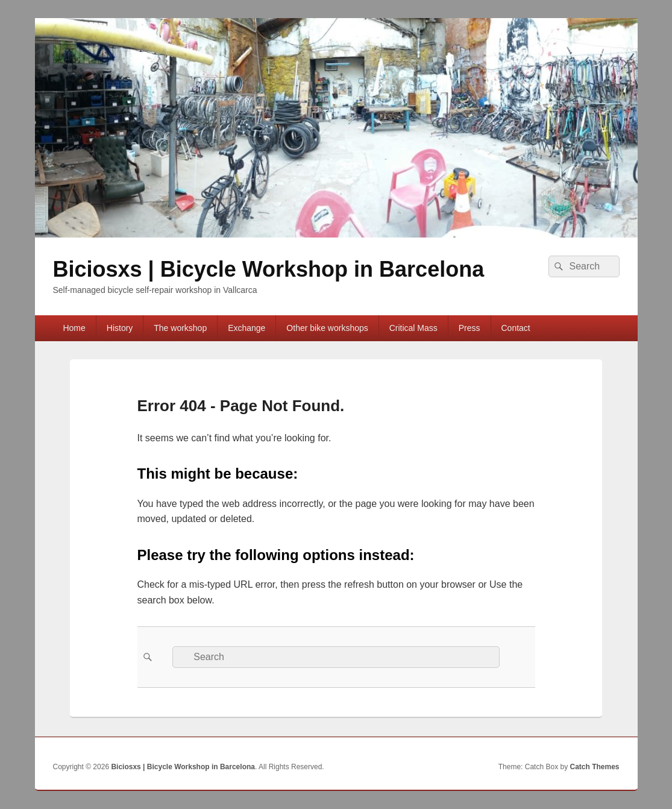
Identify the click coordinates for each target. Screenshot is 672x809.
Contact (516, 328)
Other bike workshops (327, 328)
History (120, 328)
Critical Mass (413, 328)
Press (469, 328)
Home (74, 328)
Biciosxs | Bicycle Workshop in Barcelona (269, 269)
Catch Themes (594, 767)
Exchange (247, 328)
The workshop (180, 328)
